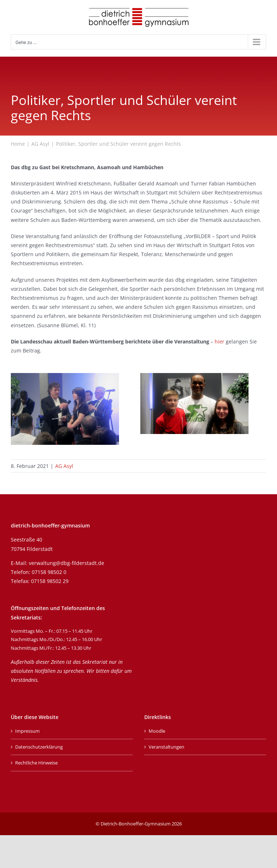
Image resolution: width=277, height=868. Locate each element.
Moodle (157, 731)
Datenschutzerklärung (39, 747)
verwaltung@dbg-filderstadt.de (67, 563)
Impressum (27, 731)
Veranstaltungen (166, 747)
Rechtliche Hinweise (36, 763)
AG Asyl (64, 466)
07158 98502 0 (49, 572)
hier (219, 341)
